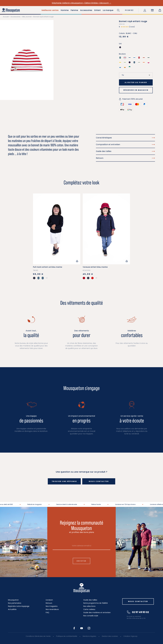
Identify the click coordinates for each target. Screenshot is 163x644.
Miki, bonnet (27, 17)
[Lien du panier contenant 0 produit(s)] (160, 10)
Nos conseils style (91, 616)
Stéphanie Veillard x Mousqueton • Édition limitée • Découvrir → (81, 3)
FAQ (47, 613)
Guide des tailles (90, 600)
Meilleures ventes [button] (50, 10)
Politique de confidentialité (67, 636)
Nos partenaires (15, 603)
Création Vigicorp (130, 636)
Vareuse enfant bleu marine (95, 267)
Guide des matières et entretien (97, 613)
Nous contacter (99, 481)
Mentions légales (89, 636)
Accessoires (15, 17)
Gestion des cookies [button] (110, 636)
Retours (49, 603)
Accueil (6, 17)
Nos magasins (52, 606)
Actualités (12, 609)
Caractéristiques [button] (126, 138)
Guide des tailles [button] (126, 151)
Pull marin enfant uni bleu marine (48, 267)
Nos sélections (89, 606)
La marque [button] (108, 10)
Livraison (49, 600)
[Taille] (136, 75)
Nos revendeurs (52, 609)
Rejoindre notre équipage (19, 606)
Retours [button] (126, 158)
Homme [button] (65, 10)
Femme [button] (74, 10)
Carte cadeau (89, 609)
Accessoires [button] (86, 10)
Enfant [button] (98, 10)
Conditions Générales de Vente (38, 636)
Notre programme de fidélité (96, 603)
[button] (118, 10)
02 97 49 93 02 (138, 612)
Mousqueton (13, 600)
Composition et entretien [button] (126, 144)
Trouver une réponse (64, 481)
